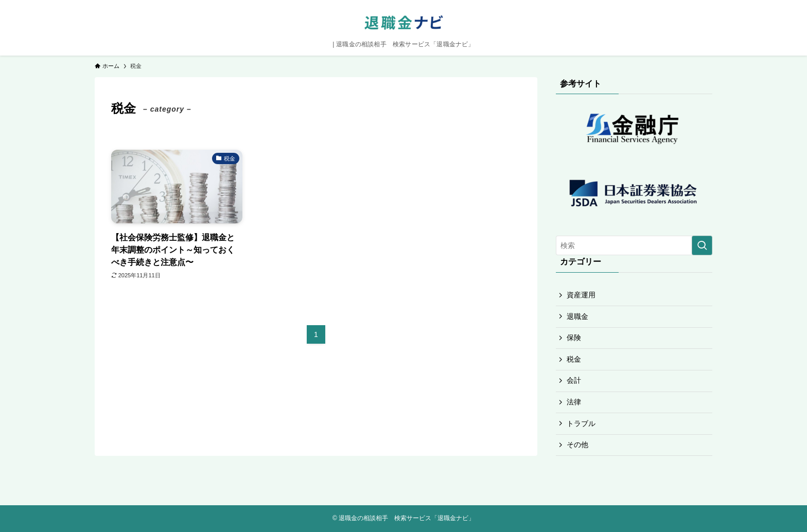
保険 (574, 338)
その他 (577, 445)
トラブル (581, 423)
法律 (574, 402)
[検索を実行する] (702, 245)
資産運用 (581, 295)
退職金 (577, 316)
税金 (574, 359)
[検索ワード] (634, 245)
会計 (574, 380)
